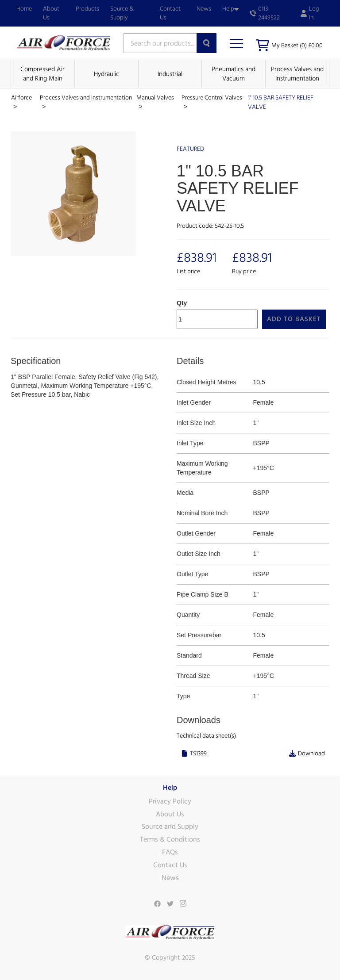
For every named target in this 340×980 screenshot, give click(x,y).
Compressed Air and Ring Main (42, 74)
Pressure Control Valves (212, 98)
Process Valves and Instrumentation (297, 74)
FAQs (170, 852)
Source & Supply (122, 13)
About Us (51, 13)
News (204, 9)
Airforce (21, 98)
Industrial (170, 74)
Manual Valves (155, 98)
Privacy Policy (170, 801)
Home (24, 9)
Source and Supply (170, 827)
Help (230, 9)
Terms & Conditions (170, 839)
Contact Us (170, 13)
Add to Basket (294, 319)
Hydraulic (106, 74)
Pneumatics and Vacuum (234, 74)
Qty (182, 303)
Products (87, 9)
